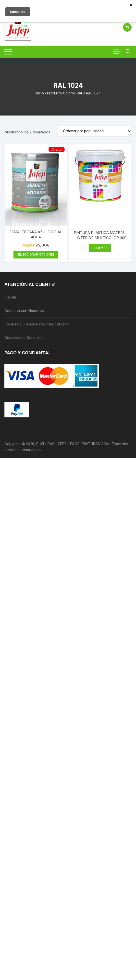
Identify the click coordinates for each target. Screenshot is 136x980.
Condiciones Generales (24, 338)
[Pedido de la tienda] (95, 131)
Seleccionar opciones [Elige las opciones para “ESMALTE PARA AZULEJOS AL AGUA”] (36, 254)
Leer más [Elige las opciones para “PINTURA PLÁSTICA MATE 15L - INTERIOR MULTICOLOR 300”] (100, 248)
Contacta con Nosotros (24, 311)
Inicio (40, 93)
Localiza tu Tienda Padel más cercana (36, 324)
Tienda (10, 297)
